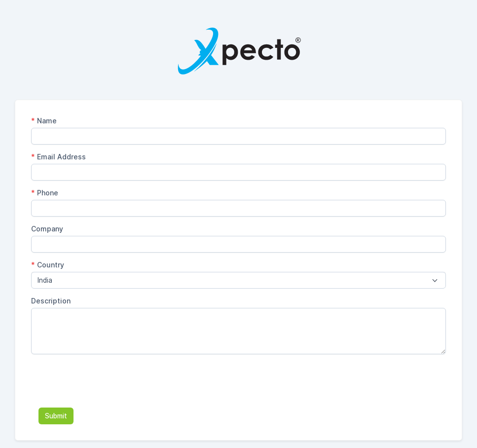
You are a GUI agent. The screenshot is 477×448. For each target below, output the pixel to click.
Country (48, 265)
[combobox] (238, 280)
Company (47, 229)
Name (44, 121)
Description (51, 301)
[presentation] (106, 381)
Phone (45, 193)
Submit (56, 416)
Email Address (58, 157)
